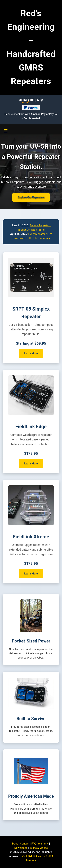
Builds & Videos (39, 848)
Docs (15, 844)
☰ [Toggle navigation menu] (6, 131)
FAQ (34, 844)
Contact (25, 844)
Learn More (31, 354)
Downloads (21, 848)
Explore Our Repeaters (31, 197)
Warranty (43, 844)
